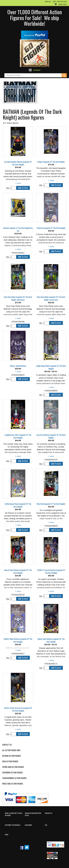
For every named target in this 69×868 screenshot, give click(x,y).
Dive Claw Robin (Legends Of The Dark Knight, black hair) (18, 298)
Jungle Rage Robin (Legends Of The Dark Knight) (51, 367)
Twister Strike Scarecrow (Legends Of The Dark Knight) (18, 709)
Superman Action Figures (12, 773)
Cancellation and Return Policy (33, 814)
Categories (37, 70)
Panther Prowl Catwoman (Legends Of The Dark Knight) (51, 571)
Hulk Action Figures (10, 761)
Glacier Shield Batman (18, 366)
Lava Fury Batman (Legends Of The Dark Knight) (51, 436)
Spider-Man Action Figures (13, 767)
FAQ (46, 825)
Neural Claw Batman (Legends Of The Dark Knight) (18, 571)
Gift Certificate (60, 2)
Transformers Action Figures (14, 778)
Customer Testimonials (13, 825)
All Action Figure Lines (11, 750)
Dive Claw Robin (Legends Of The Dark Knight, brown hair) (51, 298)
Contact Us (7, 745)
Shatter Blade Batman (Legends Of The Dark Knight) (18, 640)
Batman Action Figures (12, 756)
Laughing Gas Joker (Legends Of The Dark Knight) (18, 436)
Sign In (48, 2)
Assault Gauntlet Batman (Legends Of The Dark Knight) (18, 163)
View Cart (62, 4)
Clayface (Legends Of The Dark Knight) (51, 228)
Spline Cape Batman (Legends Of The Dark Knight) (51, 640)
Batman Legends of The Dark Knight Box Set (18, 229)
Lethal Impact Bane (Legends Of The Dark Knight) (18, 505)
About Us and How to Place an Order (13, 814)
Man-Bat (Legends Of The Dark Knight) (51, 504)
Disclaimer (28, 825)
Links (7, 834)
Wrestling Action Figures (13, 784)
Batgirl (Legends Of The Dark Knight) (51, 162)
